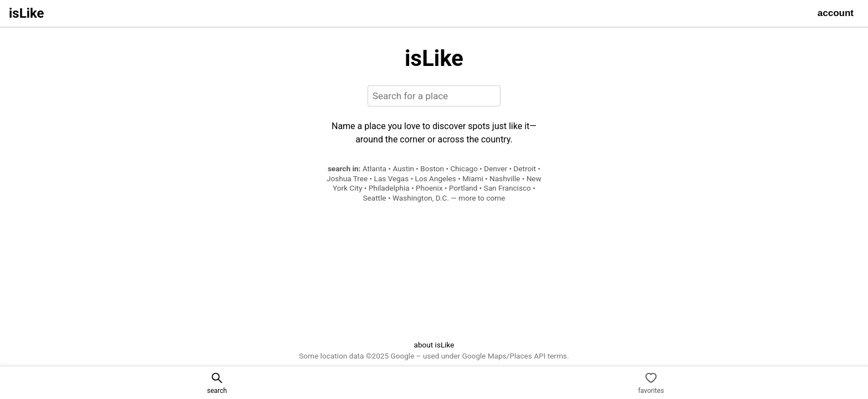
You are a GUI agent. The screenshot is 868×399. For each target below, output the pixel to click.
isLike (27, 13)
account (836, 13)
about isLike (434, 345)
